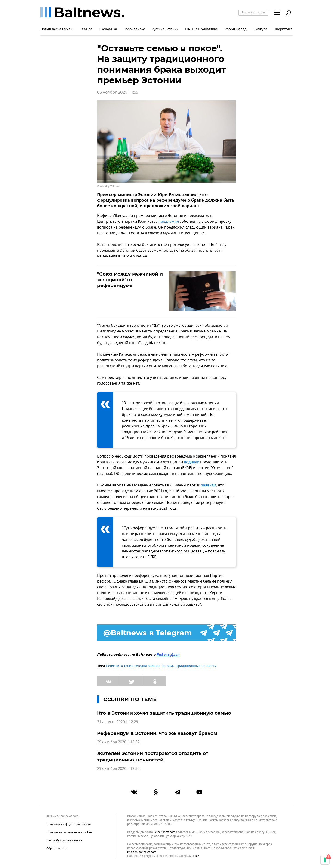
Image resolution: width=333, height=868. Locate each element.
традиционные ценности (197, 666)
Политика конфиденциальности (69, 824)
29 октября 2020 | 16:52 (118, 742)
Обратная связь (57, 849)
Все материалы (253, 12)
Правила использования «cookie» (69, 832)
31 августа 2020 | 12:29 (118, 722)
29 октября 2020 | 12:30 (118, 769)
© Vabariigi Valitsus (108, 186)
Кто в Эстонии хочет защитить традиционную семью (164, 713)
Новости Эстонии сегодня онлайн (133, 666)
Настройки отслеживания (64, 840)
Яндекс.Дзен (168, 655)
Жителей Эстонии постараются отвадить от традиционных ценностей (153, 757)
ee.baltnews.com (164, 832)
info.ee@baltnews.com (142, 852)
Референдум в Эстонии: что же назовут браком (157, 733)
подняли (192, 462)
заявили (209, 485)
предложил (169, 222)
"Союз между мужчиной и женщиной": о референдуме (130, 280)
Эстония (168, 666)
